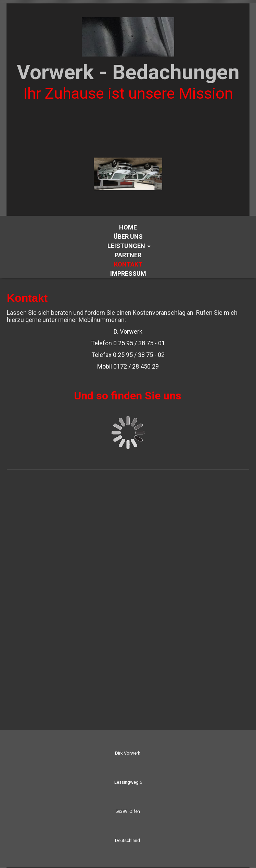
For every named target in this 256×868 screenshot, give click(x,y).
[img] (128, 37)
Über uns (128, 237)
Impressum (128, 274)
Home (128, 227)
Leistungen (126, 246)
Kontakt (128, 264)
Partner (128, 255)
